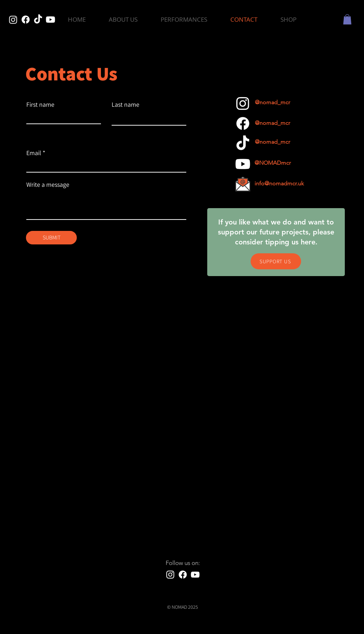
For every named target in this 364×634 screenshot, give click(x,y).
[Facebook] (26, 20)
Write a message (48, 185)
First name (40, 105)
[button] (184, 20)
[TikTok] (38, 20)
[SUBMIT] (51, 238)
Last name (125, 105)
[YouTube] (195, 575)
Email (34, 153)
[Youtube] (50, 20)
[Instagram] (13, 20)
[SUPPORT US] (276, 261)
